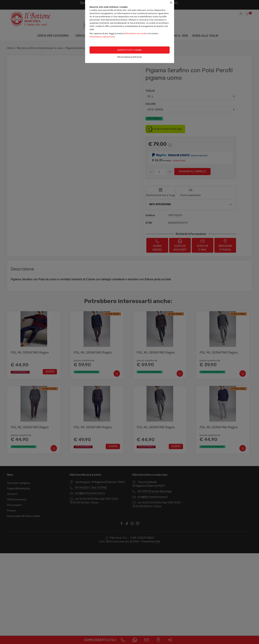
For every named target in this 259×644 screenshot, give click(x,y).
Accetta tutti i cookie (129, 50)
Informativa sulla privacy (102, 37)
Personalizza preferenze (130, 57)
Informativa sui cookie (136, 33)
